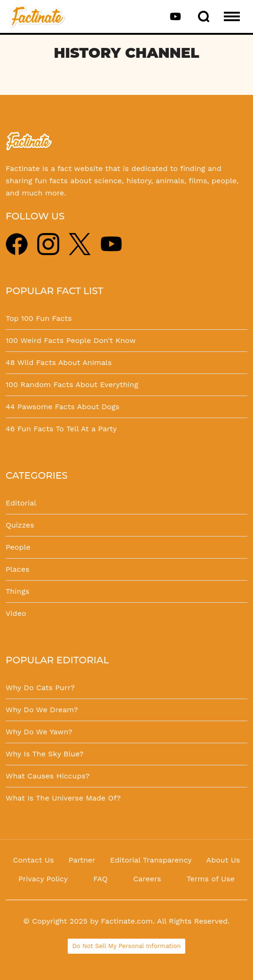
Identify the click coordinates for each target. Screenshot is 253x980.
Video (16, 613)
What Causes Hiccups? (47, 776)
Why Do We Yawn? (39, 732)
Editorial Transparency (151, 860)
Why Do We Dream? (42, 710)
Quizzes (20, 525)
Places (17, 569)
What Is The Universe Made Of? (63, 798)
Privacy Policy (43, 879)
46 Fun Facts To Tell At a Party (61, 429)
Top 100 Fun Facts (39, 318)
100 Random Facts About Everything (72, 385)
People (18, 547)
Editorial (21, 503)
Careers (147, 879)
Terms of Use (211, 879)
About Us (223, 860)
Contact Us (34, 860)
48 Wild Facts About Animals (59, 362)
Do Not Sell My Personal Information (127, 946)
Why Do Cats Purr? (40, 688)
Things (17, 591)
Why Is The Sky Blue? (45, 754)
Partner (82, 860)
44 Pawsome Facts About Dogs (63, 407)
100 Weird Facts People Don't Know (71, 340)
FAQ (100, 879)
